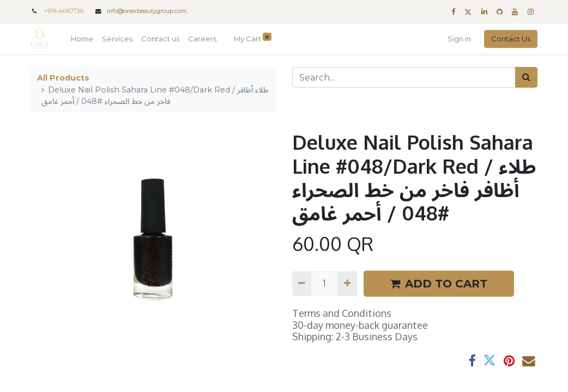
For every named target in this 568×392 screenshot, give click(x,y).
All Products (63, 78)
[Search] (526, 77)
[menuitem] (82, 39)
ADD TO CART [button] (439, 284)
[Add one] (347, 284)
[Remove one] (302, 284)
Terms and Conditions (342, 313)
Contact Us (511, 39)
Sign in (459, 39)
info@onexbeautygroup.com (147, 11)
